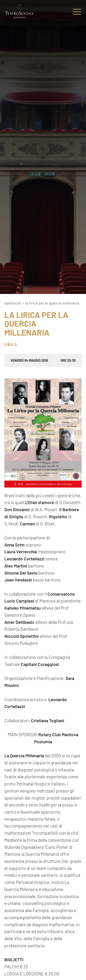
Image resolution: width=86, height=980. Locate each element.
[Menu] (77, 12)
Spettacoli (13, 303)
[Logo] (19, 12)
